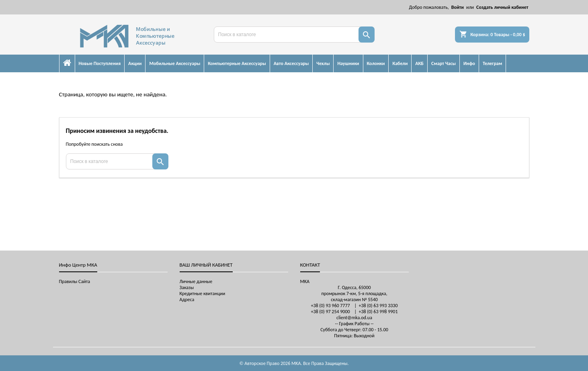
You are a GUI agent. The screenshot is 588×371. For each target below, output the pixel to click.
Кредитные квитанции (203, 294)
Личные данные (196, 281)
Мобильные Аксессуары (175, 63)
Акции (135, 63)
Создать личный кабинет (502, 7)
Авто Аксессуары (291, 63)
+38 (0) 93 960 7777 (331, 306)
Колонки (376, 63)
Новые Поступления (100, 63)
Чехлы (323, 63)
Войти (458, 7)
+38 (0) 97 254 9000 (331, 312)
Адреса (187, 300)
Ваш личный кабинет (206, 265)
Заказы (187, 287)
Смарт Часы (444, 63)
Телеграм (492, 63)
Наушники (348, 63)
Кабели (400, 63)
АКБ (419, 63)
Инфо (469, 63)
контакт (310, 265)
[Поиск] (294, 35)
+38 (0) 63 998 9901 (378, 312)
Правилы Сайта (75, 281)
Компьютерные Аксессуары (237, 63)
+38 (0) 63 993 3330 (378, 306)
